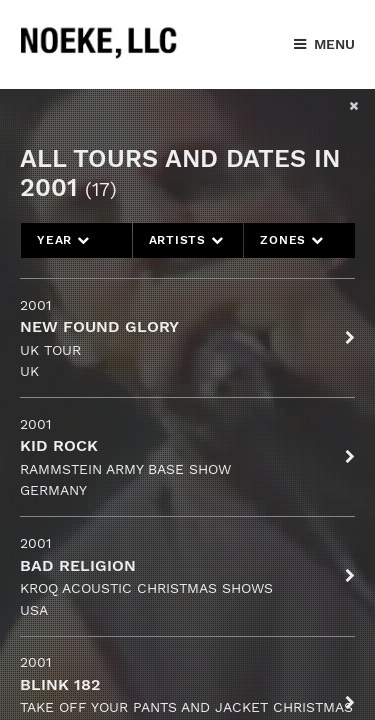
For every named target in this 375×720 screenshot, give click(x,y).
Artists (186, 240)
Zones (291, 240)
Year (63, 240)
